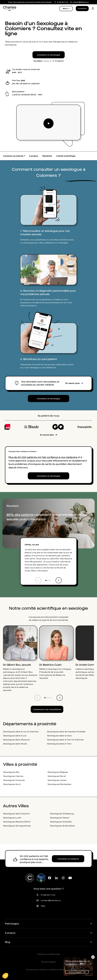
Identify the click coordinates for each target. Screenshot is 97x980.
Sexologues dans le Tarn (59, 744)
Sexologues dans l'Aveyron (16, 740)
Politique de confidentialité (48, 954)
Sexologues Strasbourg (62, 814)
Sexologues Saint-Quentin (16, 814)
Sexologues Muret (57, 776)
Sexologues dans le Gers (59, 736)
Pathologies (12, 924)
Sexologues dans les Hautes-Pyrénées (66, 732)
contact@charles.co (51, 900)
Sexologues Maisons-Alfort (17, 822)
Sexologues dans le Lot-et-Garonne (21, 732)
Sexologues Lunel (12, 818)
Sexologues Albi (11, 772)
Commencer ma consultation (47, 709)
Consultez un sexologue (48, 55)
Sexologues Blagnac (58, 772)
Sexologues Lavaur (57, 780)
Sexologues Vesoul (60, 818)
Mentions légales (48, 962)
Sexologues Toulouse (14, 780)
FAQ (43, 906)
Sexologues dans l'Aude (15, 744)
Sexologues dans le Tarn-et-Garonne (65, 740)
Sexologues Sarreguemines (17, 826)
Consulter (82, 8)
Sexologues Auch (12, 784)
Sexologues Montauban (59, 784)
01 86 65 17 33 (48, 895)
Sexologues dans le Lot (15, 736)
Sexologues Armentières (62, 826)
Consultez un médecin (68, 859)
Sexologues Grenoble (61, 822)
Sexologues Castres (13, 776)
